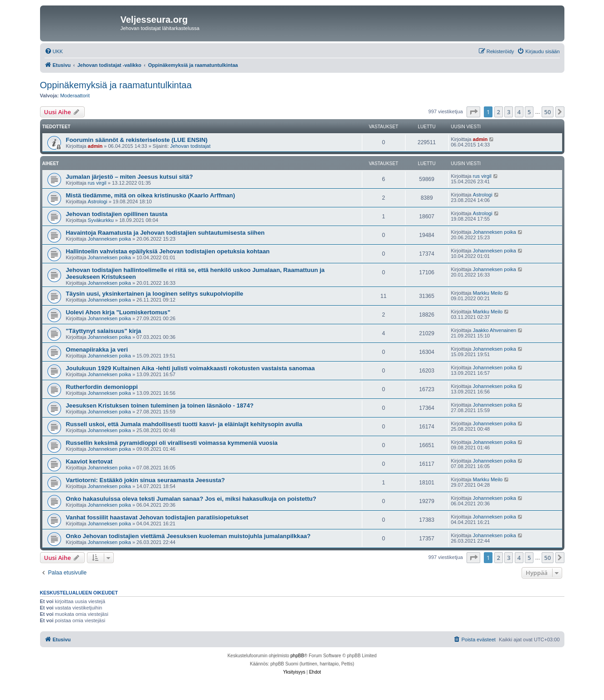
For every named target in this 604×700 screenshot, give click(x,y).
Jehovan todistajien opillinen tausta (117, 214)
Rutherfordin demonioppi (102, 387)
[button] (473, 112)
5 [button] (529, 112)
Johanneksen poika (109, 239)
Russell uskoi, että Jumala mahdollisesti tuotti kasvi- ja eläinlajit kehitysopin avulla (184, 424)
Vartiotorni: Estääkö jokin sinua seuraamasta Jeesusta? (146, 480)
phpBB (297, 656)
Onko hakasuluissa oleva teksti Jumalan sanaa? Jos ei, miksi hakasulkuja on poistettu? (191, 499)
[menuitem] (54, 51)
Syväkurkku (101, 220)
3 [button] (509, 112)
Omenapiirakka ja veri (97, 350)
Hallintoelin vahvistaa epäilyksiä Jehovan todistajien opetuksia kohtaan (168, 251)
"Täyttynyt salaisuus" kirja (104, 331)
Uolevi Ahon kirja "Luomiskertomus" (118, 312)
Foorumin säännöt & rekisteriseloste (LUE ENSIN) (137, 140)
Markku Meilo (488, 293)
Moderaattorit (75, 96)
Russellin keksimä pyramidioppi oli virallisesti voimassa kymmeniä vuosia (172, 443)
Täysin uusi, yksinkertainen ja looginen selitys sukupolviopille (155, 294)
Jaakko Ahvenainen (495, 330)
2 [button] (499, 112)
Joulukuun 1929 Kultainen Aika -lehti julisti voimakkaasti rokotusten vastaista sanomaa (190, 368)
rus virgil (97, 183)
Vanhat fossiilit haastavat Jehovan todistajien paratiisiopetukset (157, 517)
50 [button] (548, 112)
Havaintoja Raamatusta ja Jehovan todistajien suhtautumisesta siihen (165, 233)
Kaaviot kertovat (89, 461)
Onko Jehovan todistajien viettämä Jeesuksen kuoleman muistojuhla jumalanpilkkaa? (188, 536)
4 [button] (519, 112)
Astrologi (98, 201)
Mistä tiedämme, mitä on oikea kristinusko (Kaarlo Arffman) (151, 195)
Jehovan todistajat (190, 146)
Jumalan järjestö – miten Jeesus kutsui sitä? (129, 177)
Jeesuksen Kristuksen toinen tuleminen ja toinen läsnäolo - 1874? (160, 405)
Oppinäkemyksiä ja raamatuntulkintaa (116, 85)
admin (95, 146)
